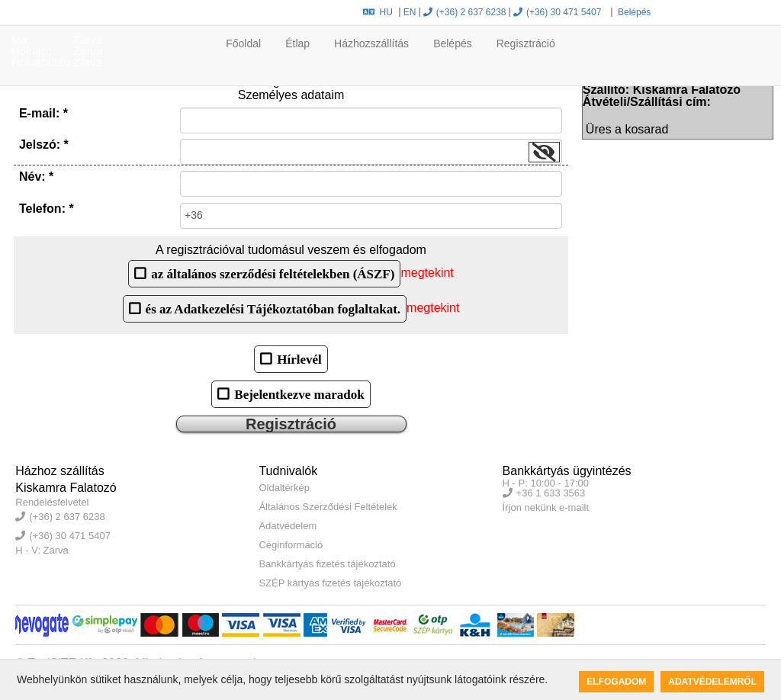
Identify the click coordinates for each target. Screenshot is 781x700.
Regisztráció (526, 43)
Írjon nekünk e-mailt (546, 507)
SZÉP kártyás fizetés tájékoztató (330, 583)
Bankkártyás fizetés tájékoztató (327, 564)
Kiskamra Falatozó (66, 488)
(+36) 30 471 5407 (557, 12)
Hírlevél (299, 359)
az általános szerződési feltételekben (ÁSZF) (273, 273)
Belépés (633, 12)
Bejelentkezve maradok (299, 394)
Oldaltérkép (284, 488)
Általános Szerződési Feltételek (328, 507)
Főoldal (243, 43)
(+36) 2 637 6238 (465, 12)
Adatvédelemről (712, 682)
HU (378, 12)
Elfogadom (616, 682)
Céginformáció (291, 545)
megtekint (427, 273)
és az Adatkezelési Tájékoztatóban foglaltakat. (273, 308)
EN (410, 12)
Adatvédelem (288, 526)
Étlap (297, 43)
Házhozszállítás (371, 43)
